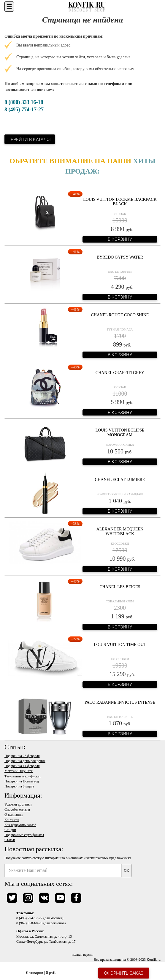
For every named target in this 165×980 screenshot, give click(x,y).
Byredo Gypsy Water (120, 257)
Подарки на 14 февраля (22, 766)
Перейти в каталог (30, 139)
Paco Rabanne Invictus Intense (120, 702)
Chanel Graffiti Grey (120, 373)
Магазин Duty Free (19, 771)
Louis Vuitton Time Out (120, 645)
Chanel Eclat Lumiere (120, 480)
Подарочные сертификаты (24, 835)
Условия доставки (18, 804)
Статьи (10, 840)
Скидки (10, 830)
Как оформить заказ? (20, 825)
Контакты (12, 820)
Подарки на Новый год (22, 781)
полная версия (83, 955)
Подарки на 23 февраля (22, 756)
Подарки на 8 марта (19, 786)
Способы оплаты (17, 809)
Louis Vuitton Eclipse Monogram (120, 432)
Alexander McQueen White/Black (120, 531)
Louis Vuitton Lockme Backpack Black (120, 202)
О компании (14, 814)
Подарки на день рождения (25, 761)
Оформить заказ (124, 973)
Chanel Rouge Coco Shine (120, 315)
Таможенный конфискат (23, 776)
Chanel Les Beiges (120, 587)
